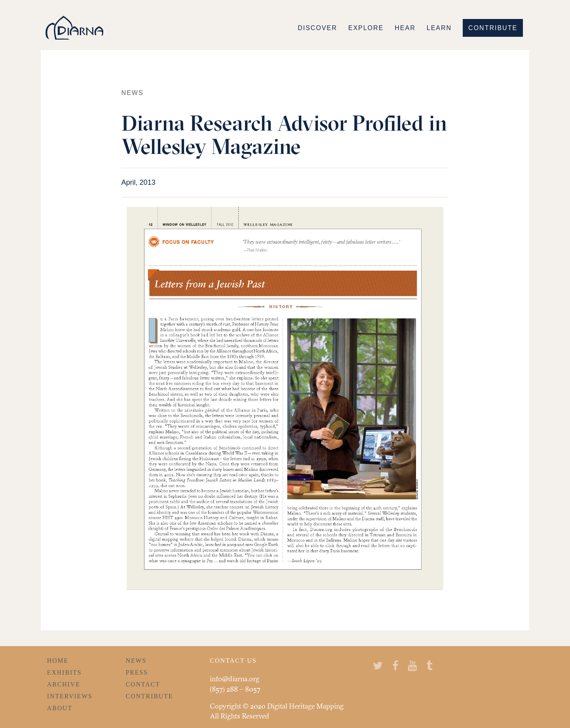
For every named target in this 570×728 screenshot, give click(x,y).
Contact (143, 684)
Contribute (493, 28)
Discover (317, 28)
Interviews (70, 696)
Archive (64, 684)
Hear (405, 28)
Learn (439, 28)
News (136, 661)
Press (137, 672)
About (60, 708)
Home (58, 661)
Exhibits (65, 672)
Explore (366, 28)
